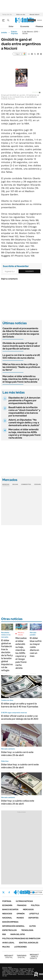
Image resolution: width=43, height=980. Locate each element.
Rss (4, 934)
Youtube (27, 892)
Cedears (37, 484)
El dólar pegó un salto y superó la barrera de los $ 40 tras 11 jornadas (20, 705)
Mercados (28, 909)
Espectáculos (9, 930)
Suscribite (30, 271)
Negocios (7, 914)
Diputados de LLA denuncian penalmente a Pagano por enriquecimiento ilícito (24, 400)
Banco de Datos (10, 909)
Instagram (15, 892)
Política (35, 905)
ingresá (40, 20)
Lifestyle (34, 914)
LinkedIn (21, 892)
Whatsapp (33, 892)
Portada (7, 901)
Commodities (26, 484)
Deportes (33, 918)
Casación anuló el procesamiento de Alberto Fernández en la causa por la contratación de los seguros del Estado (21, 332)
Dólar (11, 26)
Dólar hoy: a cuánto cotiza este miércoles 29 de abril (18, 802)
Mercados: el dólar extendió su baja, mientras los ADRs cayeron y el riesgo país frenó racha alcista (21, 379)
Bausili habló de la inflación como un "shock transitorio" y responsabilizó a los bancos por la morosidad (24, 411)
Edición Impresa (10, 922)
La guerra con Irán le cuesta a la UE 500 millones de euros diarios (21, 356)
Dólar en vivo (21, 15)
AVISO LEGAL (8, 943)
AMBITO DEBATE (34, 956)
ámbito (4, 33)
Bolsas (15, 484)
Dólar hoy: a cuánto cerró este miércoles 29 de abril (17, 754)
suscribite (32, 20)
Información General (13, 926)
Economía (25, 26)
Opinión (21, 914)
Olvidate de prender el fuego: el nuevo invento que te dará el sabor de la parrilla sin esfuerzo (21, 346)
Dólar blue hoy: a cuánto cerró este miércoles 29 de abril (20, 766)
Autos (32, 926)
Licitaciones (20, 947)
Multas (6, 947)
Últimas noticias (24, 901)
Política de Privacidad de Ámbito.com (21, 938)
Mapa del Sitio (18, 934)
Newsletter (36, 892)
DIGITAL (9, 956)
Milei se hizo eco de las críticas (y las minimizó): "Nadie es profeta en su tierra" (21, 367)
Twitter (3, 892)
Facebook (9, 892)
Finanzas (22, 905)
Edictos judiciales (29, 943)
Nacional (7, 918)
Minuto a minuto (21, 634)
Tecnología (27, 930)
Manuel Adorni (34, 15)
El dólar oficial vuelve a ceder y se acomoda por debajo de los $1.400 (20, 717)
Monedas (6, 484)
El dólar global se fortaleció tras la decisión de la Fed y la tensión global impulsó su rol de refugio (7, 655)
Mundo (20, 918)
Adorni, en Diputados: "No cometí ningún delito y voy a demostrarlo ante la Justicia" (24, 423)
